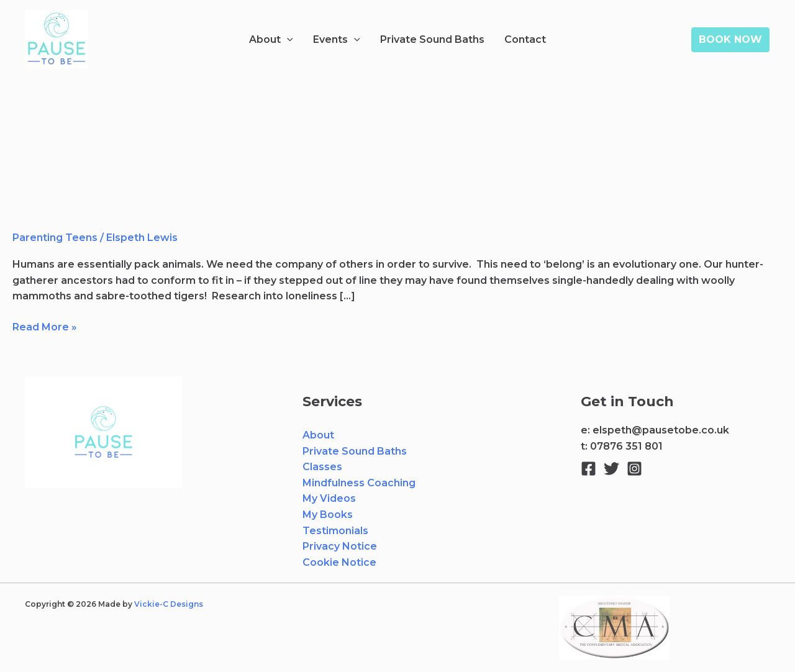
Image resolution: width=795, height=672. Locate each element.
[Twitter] (611, 469)
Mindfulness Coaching (359, 483)
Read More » (45, 326)
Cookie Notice (339, 562)
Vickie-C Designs (170, 604)
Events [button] (337, 40)
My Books (328, 515)
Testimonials (335, 531)
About (318, 435)
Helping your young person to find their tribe (238, 199)
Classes (322, 467)
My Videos (329, 498)
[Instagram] (634, 469)
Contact (525, 39)
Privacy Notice (340, 546)
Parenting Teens (55, 238)
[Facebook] (588, 469)
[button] (287, 40)
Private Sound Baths (432, 39)
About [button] (271, 40)
